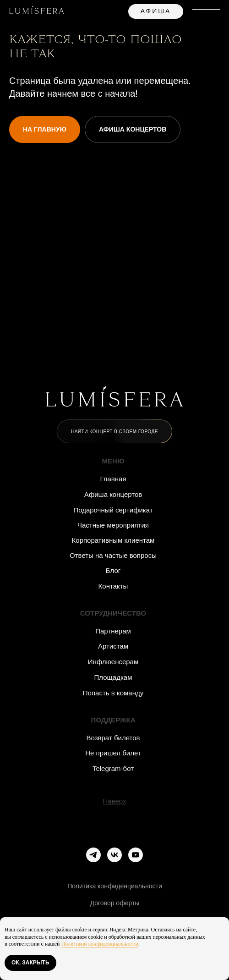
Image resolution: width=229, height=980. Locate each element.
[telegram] (93, 855)
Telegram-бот (113, 768)
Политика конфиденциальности (115, 886)
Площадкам (113, 677)
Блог (113, 570)
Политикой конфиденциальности (100, 944)
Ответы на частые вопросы (113, 555)
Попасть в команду (113, 693)
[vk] (114, 855)
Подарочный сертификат (113, 510)
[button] (114, 431)
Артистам (113, 646)
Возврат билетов (113, 738)
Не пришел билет (113, 753)
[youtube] (136, 855)
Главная (113, 479)
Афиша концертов (113, 494)
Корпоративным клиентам (113, 540)
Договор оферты (115, 903)
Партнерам (113, 631)
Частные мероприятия (113, 525)
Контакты (113, 586)
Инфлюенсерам (113, 662)
